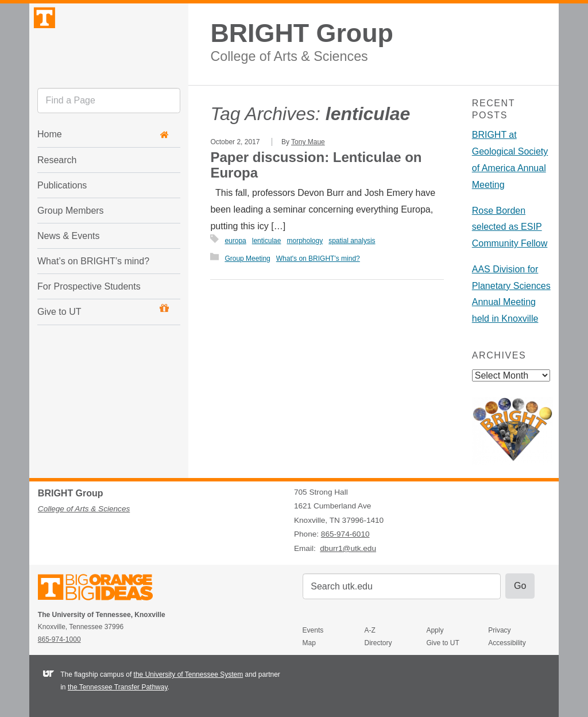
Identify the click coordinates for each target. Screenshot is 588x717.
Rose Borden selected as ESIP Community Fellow (510, 227)
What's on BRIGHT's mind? (318, 259)
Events (313, 630)
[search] (109, 129)
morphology (305, 241)
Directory (378, 643)
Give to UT (103, 338)
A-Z (370, 630)
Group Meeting (247, 259)
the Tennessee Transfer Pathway (118, 687)
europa (235, 241)
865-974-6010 (345, 534)
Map (309, 643)
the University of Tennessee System (189, 674)
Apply (435, 630)
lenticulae (267, 241)
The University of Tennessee (102, 589)
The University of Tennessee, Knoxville (109, 54)
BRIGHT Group (302, 33)
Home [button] (103, 163)
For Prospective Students (89, 315)
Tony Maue (308, 142)
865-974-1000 (59, 639)
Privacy (499, 630)
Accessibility (507, 643)
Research (57, 188)
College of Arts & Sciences (289, 56)
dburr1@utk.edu (348, 548)
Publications (62, 213)
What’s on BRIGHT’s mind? (93, 289)
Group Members (71, 239)
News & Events (68, 264)
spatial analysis (352, 241)
